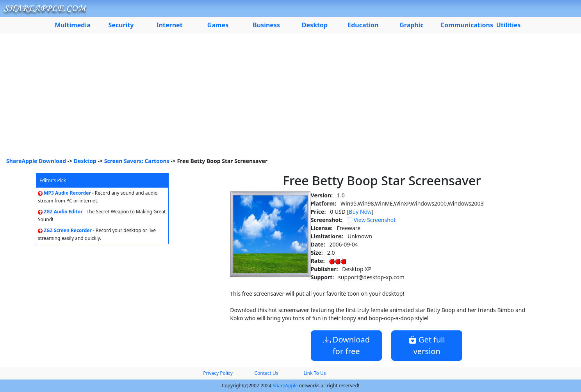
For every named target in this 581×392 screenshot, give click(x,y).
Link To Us (315, 373)
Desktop (85, 161)
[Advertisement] (290, 98)
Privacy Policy (218, 373)
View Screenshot (371, 220)
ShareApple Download (36, 161)
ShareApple (285, 386)
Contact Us (266, 373)
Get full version (427, 345)
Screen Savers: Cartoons (137, 161)
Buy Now (360, 212)
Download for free (346, 345)
